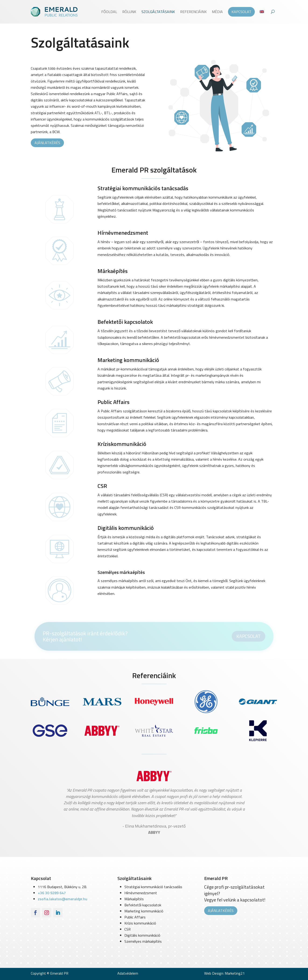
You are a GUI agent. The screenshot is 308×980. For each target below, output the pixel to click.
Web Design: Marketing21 (224, 973)
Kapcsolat (241, 12)
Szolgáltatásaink (158, 12)
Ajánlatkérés (47, 143)
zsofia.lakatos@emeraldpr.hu (63, 899)
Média (217, 12)
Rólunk (129, 12)
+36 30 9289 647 (52, 893)
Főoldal (109, 12)
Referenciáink (193, 12)
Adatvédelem (128, 973)
